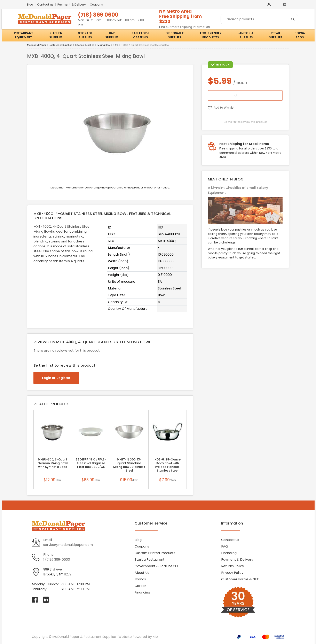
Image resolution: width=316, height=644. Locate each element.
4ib (155, 637)
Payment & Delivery (72, 5)
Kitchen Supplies (85, 45)
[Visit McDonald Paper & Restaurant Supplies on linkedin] (46, 600)
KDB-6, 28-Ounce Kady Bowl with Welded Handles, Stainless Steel (168, 465)
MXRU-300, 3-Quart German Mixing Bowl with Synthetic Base (53, 463)
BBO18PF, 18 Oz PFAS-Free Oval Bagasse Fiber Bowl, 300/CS (91, 463)
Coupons (96, 5)
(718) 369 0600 (98, 15)
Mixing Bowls (105, 45)
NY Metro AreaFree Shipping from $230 (181, 16)
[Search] (259, 19)
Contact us (45, 5)
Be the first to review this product (245, 122)
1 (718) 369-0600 (57, 560)
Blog (30, 5)
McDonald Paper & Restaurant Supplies (50, 45)
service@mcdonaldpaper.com (68, 545)
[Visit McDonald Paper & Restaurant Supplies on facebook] (35, 600)
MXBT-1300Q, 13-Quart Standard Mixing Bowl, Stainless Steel (129, 465)
